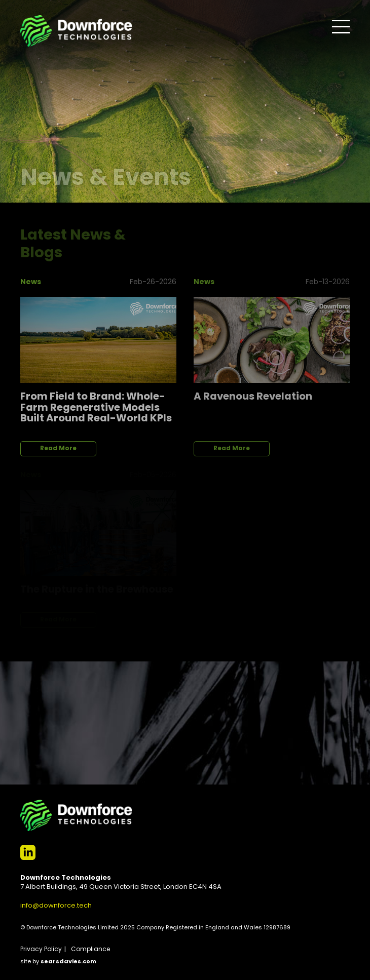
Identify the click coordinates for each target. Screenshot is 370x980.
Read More (58, 449)
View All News (312, 231)
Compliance (90, 950)
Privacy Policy (41, 950)
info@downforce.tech (56, 906)
